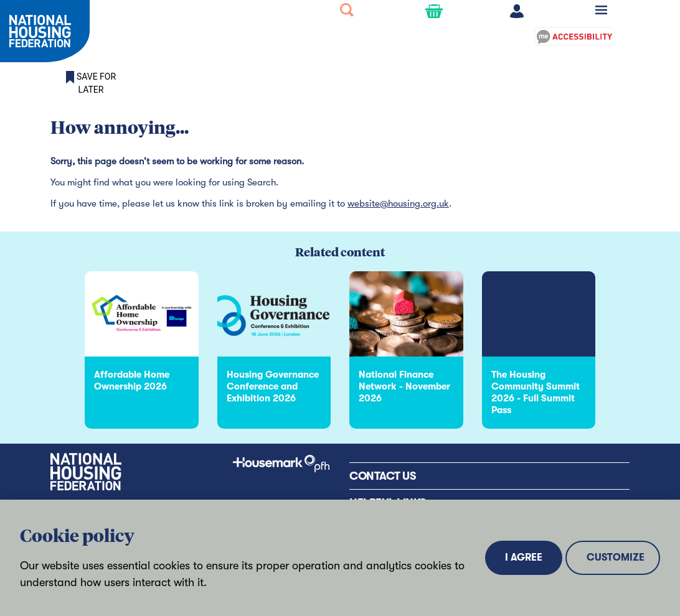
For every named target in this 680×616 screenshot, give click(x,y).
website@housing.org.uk (398, 203)
